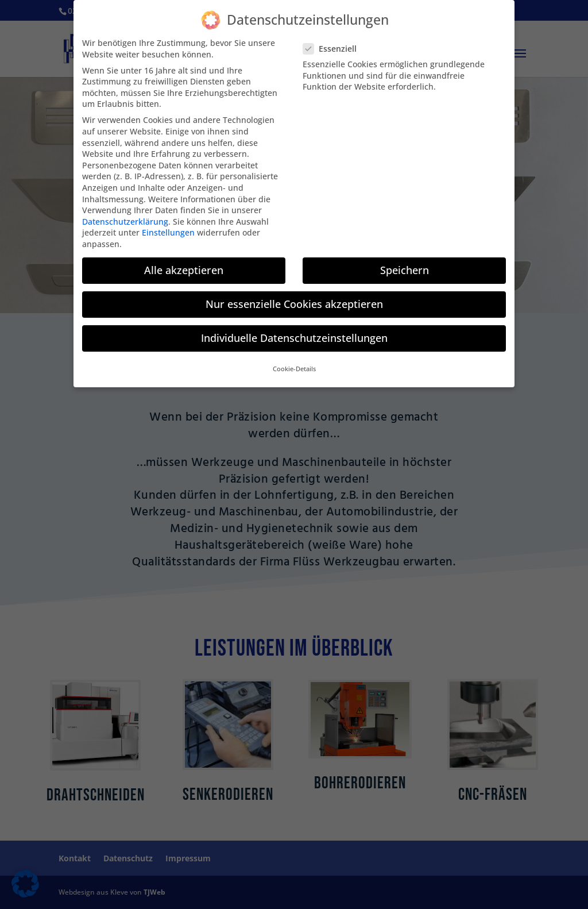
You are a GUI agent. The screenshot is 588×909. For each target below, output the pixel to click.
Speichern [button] (405, 262)
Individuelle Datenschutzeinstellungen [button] (294, 330)
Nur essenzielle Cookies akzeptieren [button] (294, 296)
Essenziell (334, 41)
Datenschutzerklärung (125, 213)
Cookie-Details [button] (294, 361)
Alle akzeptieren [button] (184, 262)
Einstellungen (168, 225)
